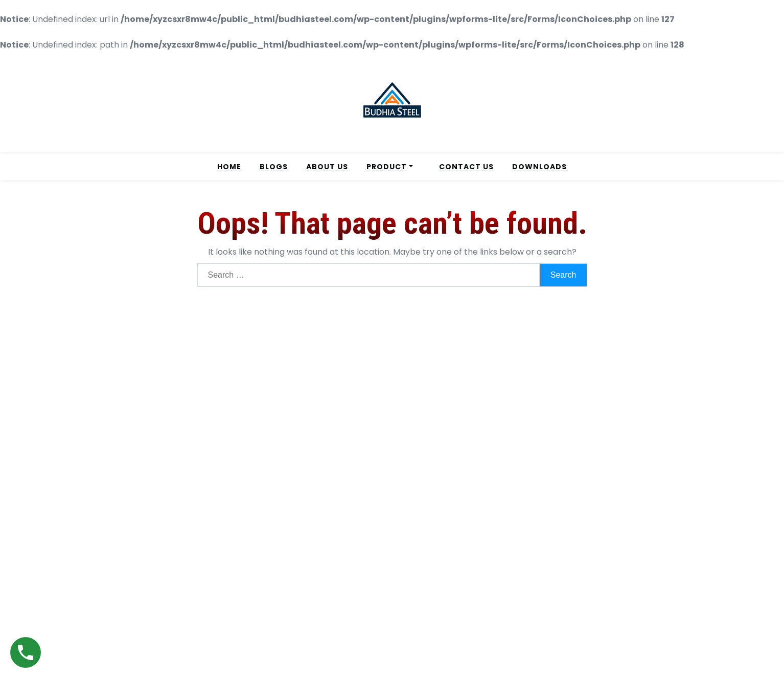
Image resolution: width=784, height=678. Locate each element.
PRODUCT (387, 167)
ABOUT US (327, 167)
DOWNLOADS (539, 167)
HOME (229, 167)
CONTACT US (466, 167)
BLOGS (274, 167)
